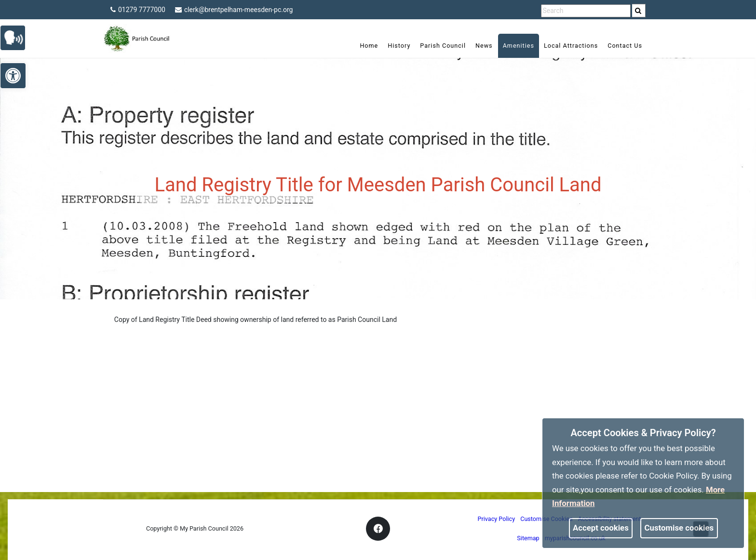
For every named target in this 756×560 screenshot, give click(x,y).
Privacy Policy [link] (497, 519)
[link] (638, 11)
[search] (639, 11)
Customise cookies (679, 528)
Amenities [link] (519, 46)
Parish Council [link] (443, 46)
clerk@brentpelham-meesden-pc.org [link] (234, 10)
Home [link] (369, 46)
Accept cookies (601, 528)
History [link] (399, 46)
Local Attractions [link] (571, 46)
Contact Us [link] (625, 46)
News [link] (484, 46)
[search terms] (586, 11)
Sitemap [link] (528, 538)
